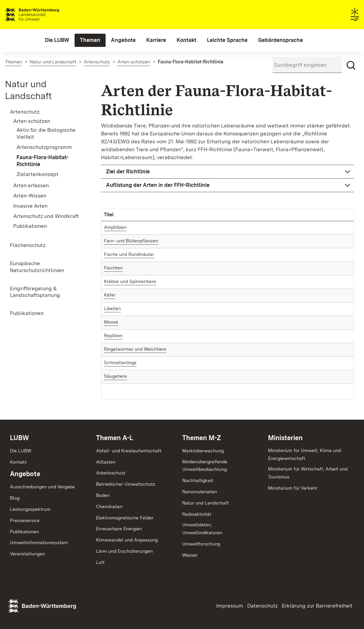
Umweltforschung (201, 544)
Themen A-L (115, 438)
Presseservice (25, 520)
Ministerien (285, 438)
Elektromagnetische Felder (125, 518)
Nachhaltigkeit (198, 480)
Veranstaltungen (27, 554)
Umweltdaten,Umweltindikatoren (202, 529)
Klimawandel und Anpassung (127, 540)
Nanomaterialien (200, 492)
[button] (228, 172)
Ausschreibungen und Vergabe (42, 487)
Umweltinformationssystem (39, 542)
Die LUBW (21, 451)
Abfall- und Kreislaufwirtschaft (129, 451)
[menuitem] (57, 40)
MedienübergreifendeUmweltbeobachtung (205, 466)
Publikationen (24, 532)
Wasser (190, 555)
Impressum (230, 606)
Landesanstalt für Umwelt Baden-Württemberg (44, 15)
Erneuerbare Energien (119, 529)
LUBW (19, 438)
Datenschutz (263, 606)
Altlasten (106, 462)
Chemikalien (109, 507)
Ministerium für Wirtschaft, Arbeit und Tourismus (308, 473)
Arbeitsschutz (111, 473)
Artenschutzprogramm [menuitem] (44, 147)
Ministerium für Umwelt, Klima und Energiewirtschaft (304, 454)
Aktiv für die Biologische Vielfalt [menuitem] (46, 133)
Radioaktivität (197, 514)
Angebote (25, 474)
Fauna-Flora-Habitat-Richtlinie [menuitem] (43, 161)
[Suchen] (351, 65)
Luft (100, 562)
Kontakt (18, 462)
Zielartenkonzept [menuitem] (37, 174)
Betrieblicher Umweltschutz (126, 484)
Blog (15, 498)
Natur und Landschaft (205, 503)
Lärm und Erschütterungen (124, 551)
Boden (103, 495)
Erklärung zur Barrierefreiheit (317, 606)
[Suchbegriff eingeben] (307, 65)
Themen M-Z (202, 438)
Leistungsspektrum (30, 509)
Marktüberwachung (203, 451)
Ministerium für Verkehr (293, 488)
